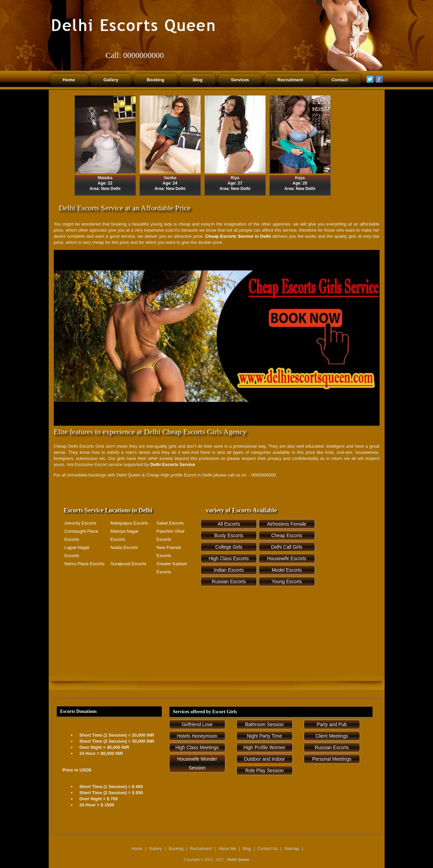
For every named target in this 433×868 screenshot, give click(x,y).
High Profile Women (265, 747)
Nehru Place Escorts (85, 564)
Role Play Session (265, 770)
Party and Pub (332, 724)
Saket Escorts (170, 523)
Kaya (300, 178)
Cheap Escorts (287, 535)
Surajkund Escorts (129, 564)
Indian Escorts (229, 570)
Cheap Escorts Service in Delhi (238, 236)
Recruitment (201, 849)
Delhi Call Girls (287, 547)
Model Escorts (287, 570)
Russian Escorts (229, 581)
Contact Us (267, 849)
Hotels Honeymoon (197, 736)
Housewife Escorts (287, 558)
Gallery (156, 849)
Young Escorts (287, 581)
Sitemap (292, 849)
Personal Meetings (332, 759)
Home (137, 849)
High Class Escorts (229, 558)
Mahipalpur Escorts (129, 523)
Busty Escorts (229, 535)
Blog (247, 849)
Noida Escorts (124, 547)
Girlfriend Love (197, 724)
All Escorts (229, 524)
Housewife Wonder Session (197, 763)
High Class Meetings (197, 747)
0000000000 (143, 55)
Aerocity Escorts (81, 523)
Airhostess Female (287, 524)
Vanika (170, 178)
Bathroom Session (265, 724)
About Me (227, 849)
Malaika (105, 178)
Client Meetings (332, 736)
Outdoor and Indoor (264, 759)
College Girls (229, 547)
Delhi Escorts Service (173, 464)
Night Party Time (264, 736)
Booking (176, 849)
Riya (235, 178)
